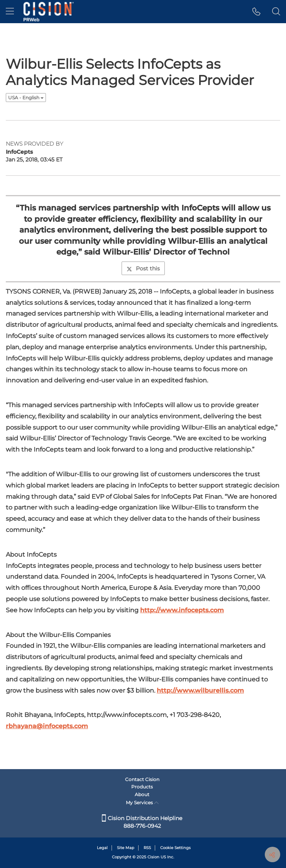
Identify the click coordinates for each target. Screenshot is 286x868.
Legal (102, 848)
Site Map (126, 848)
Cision (153, 857)
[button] (256, 12)
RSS (147, 848)
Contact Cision (142, 779)
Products (142, 787)
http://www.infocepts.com (182, 610)
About (142, 794)
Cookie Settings (175, 848)
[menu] (10, 12)
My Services (142, 803)
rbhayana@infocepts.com (47, 726)
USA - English (26, 98)
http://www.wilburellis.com (200, 690)
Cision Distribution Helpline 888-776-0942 (142, 822)
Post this (143, 268)
